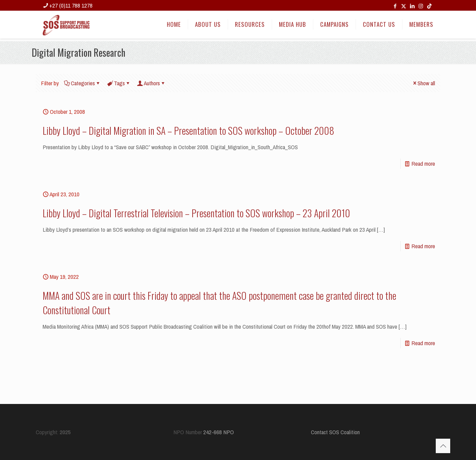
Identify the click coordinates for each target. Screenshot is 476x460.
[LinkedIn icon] (412, 6)
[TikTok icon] (429, 6)
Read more (423, 163)
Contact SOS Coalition (335, 432)
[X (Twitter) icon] (404, 6)
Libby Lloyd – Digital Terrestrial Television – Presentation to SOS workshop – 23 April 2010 (196, 213)
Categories (82, 83)
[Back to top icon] (443, 446)
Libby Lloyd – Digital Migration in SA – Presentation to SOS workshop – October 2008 (188, 130)
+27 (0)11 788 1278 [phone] (71, 5)
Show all (423, 83)
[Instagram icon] (421, 6)
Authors (151, 83)
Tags (119, 83)
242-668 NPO (219, 432)
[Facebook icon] (395, 6)
